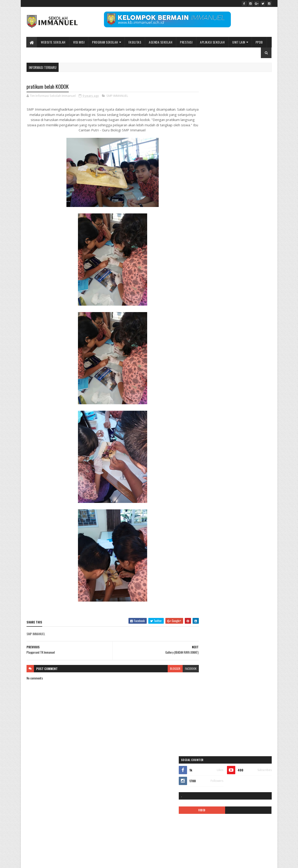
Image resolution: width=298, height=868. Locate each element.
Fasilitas (135, 42)
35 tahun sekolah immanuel (216, 261)
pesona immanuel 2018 (213, 358)
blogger (166, 669)
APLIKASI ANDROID (211, 269)
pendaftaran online (211, 342)
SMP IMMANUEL (117, 96)
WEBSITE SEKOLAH (53, 42)
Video (224, 398)
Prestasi (186, 42)
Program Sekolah (105, 42)
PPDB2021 (251, 366)
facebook (182, 669)
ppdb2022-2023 (210, 374)
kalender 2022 (250, 309)
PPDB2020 (232, 366)
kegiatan (205, 326)
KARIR (232, 317)
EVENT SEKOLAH (229, 285)
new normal (242, 334)
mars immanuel (209, 334)
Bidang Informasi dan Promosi (97, 862)
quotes (244, 374)
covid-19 (249, 277)
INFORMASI (207, 309)
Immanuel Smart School (243, 301)
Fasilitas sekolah (252, 285)
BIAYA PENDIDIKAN (211, 277)
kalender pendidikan (212, 317)
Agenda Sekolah (161, 42)
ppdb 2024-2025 (210, 366)
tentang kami (253, 390)
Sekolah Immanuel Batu (222, 235)
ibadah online (234, 293)
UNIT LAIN (239, 42)
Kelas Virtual (223, 326)
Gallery (217, 293)
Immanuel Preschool (212, 301)
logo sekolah (242, 326)
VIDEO (216, 136)
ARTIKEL (231, 269)
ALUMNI (241, 261)
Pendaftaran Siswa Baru (241, 342)
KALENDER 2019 (227, 309)
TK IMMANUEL (208, 398)
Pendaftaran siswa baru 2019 (217, 350)
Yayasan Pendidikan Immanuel (217, 406)
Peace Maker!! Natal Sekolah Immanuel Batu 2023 (229, 778)
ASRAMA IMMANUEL (252, 269)
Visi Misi (79, 42)
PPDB (259, 42)
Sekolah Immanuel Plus (235, 382)
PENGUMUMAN (246, 350)
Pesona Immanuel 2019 (245, 358)
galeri (204, 293)
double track (207, 285)
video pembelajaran (244, 398)
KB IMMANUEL (249, 317)
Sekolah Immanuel (50, 862)
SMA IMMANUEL (209, 390)
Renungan (259, 374)
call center (232, 277)
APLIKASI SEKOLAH (213, 42)
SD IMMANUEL (208, 382)
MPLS (227, 334)
